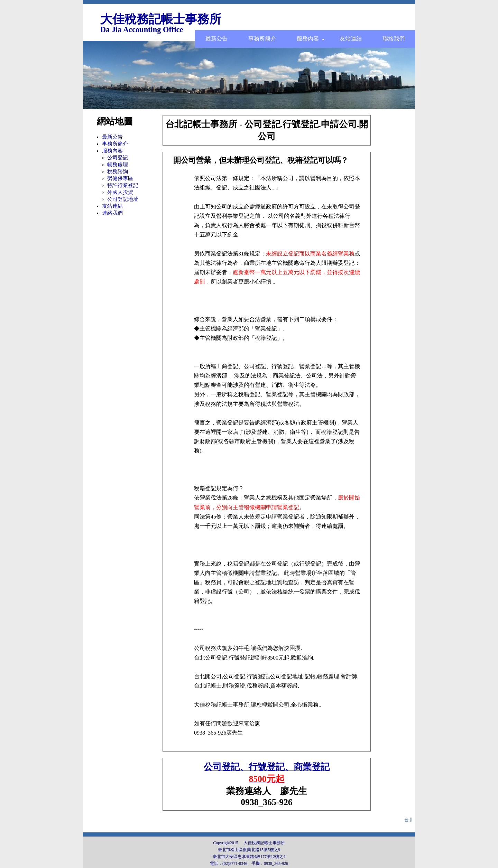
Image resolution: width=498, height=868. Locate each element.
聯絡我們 (394, 39)
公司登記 (118, 158)
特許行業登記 (123, 185)
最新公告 (216, 39)
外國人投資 (120, 192)
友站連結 (351, 39)
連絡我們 (112, 213)
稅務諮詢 (118, 171)
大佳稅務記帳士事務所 (161, 19)
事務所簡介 (262, 39)
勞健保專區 (120, 178)
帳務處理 (118, 165)
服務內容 (311, 39)
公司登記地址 (123, 199)
